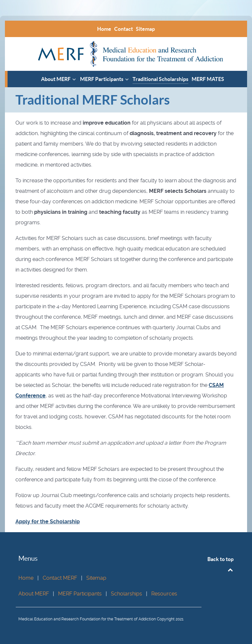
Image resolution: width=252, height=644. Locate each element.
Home (26, 578)
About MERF (34, 594)
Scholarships (126, 594)
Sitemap (96, 578)
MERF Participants (80, 594)
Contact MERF (60, 578)
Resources (164, 594)
